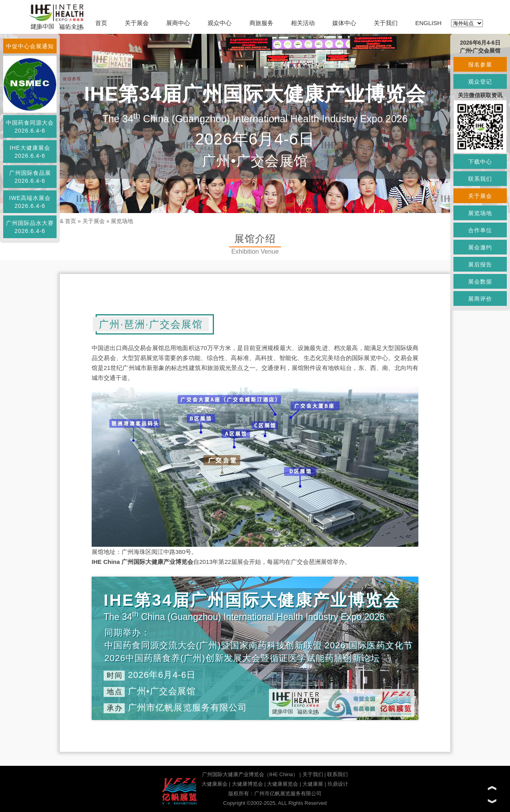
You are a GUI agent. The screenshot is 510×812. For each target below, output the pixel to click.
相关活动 (303, 23)
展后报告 (480, 264)
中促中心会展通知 (30, 46)
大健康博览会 (247, 784)
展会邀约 (480, 247)
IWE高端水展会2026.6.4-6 (30, 202)
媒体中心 (344, 23)
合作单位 (480, 230)
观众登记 (480, 82)
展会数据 (480, 282)
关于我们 (386, 23)
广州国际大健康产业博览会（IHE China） (250, 774)
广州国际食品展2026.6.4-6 (30, 177)
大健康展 (313, 784)
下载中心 (480, 162)
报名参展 (480, 65)
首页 (101, 23)
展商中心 (178, 23)
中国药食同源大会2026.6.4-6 (30, 127)
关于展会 (137, 23)
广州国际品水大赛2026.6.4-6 (30, 227)
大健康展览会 (282, 784)
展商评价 (480, 299)
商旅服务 (261, 23)
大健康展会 (215, 784)
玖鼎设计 (338, 784)
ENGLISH (428, 23)
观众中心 (220, 23)
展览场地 (122, 221)
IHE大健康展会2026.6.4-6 (30, 152)
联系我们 (337, 774)
